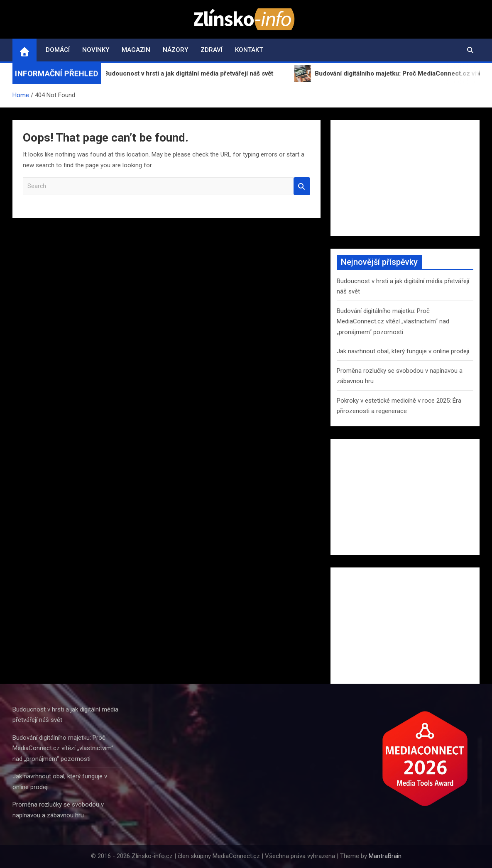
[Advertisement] (405, 178)
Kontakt (249, 50)
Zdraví (212, 50)
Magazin (136, 50)
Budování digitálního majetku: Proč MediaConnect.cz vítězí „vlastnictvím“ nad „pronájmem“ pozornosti (393, 322)
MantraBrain (385, 856)
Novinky (96, 50)
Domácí (58, 50)
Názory (175, 50)
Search (302, 186)
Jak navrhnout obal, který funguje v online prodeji (403, 351)
